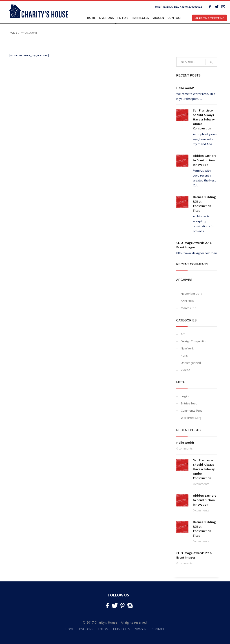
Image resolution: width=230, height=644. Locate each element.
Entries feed (189, 403)
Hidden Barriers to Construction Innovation (205, 160)
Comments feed (192, 410)
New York (187, 348)
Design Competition (194, 341)
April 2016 (187, 301)
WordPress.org (191, 418)
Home (13, 33)
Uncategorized (191, 363)
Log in (185, 396)
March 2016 (189, 308)
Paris (184, 356)
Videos (186, 370)
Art (183, 334)
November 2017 (191, 294)
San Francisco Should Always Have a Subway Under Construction (204, 119)
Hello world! (185, 88)
